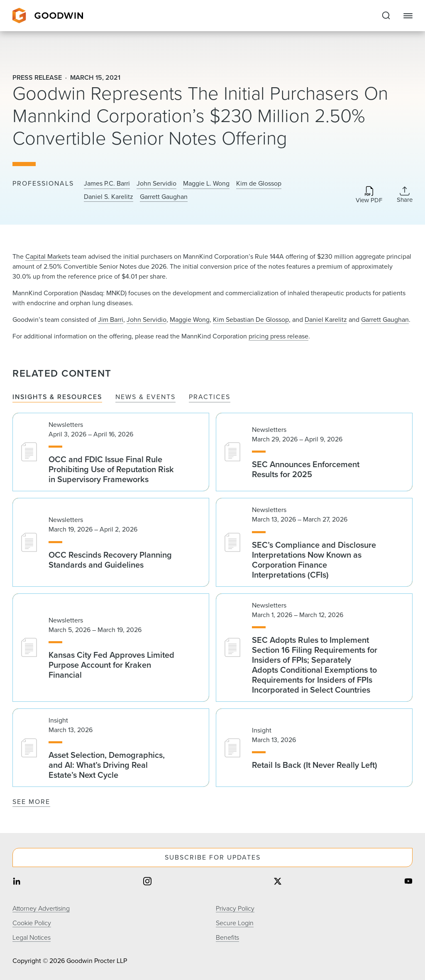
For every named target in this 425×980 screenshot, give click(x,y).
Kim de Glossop (259, 184)
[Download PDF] (369, 195)
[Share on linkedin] (17, 882)
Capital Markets (48, 256)
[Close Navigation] (408, 16)
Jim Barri (111, 320)
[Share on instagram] (147, 882)
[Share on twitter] (278, 882)
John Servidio (156, 184)
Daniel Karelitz (326, 320)
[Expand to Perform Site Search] (386, 16)
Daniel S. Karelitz (109, 197)
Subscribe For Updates (213, 857)
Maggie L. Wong (206, 184)
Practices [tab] (210, 397)
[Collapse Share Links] (405, 195)
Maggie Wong (190, 320)
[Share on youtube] (408, 882)
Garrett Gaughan (164, 197)
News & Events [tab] (145, 397)
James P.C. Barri (107, 184)
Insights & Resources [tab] (57, 397)
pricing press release (278, 336)
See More (31, 802)
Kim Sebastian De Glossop (251, 320)
